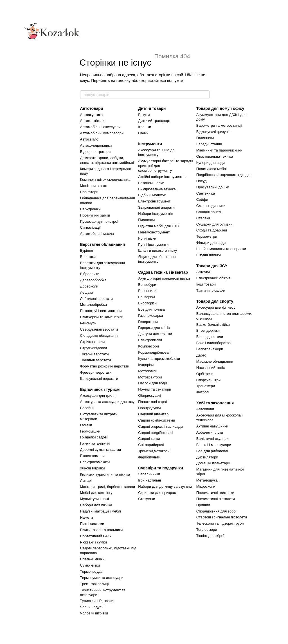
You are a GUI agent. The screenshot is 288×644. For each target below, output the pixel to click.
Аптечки (203, 272)
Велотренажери (210, 349)
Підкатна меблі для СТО (159, 226)
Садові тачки (149, 439)
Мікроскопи (206, 486)
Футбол (202, 392)
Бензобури (147, 285)
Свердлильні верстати (99, 329)
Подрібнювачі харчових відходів (223, 175)
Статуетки (147, 499)
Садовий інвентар (153, 414)
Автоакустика (92, 115)
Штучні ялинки (209, 255)
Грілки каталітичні (95, 443)
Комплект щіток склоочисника (105, 180)
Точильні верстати (96, 360)
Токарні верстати (94, 354)
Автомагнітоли (92, 121)
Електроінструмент (154, 201)
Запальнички (149, 474)
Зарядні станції (209, 144)
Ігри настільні (149, 480)
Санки (143, 133)
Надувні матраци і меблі (101, 511)
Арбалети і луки (210, 432)
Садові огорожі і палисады (161, 426)
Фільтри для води (211, 243)
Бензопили (147, 291)
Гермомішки (90, 431)
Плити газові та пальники (102, 530)
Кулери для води (211, 163)
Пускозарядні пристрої (99, 221)
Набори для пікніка (96, 505)
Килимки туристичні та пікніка (105, 474)
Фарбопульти (149, 457)
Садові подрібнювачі (156, 433)
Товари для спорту (215, 301)
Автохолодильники (96, 145)
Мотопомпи (148, 371)
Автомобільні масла (97, 234)
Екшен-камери (92, 456)
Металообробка (94, 305)
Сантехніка (206, 193)
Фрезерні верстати (96, 372)
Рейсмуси (88, 323)
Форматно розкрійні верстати (105, 366)
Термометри (207, 236)
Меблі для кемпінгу (96, 493)
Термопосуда (91, 571)
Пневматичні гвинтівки (215, 493)
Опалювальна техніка (215, 156)
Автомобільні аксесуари (100, 127)
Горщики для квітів (154, 328)
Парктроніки (90, 209)
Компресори (148, 346)
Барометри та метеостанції (219, 125)
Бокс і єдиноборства (213, 343)
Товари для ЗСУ (212, 266)
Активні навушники (212, 426)
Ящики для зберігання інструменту (157, 259)
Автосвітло (89, 139)
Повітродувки (149, 408)
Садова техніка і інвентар (163, 272)
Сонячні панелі (209, 212)
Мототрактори (150, 377)
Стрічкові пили (93, 342)
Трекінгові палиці (94, 584)
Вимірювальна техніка (157, 189)
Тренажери (206, 386)
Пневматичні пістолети (216, 499)
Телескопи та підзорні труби (220, 523)
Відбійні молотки (152, 195)
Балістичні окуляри (212, 439)
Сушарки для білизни (214, 224)
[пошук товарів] (205, 95)
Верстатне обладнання (103, 244)
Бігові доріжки (208, 330)
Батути (144, 115)
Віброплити (90, 274)
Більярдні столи (210, 337)
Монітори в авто (94, 186)
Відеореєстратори (95, 152)
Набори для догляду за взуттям (165, 486)
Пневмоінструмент (154, 232)
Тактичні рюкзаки (211, 290)
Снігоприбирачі (151, 445)
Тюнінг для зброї (210, 536)
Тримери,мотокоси (154, 451)
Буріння (87, 250)
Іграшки (145, 127)
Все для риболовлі (212, 451)
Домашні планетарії (213, 463)
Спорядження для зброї (216, 511)
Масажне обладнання (215, 361)
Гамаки (86, 425)
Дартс (201, 355)
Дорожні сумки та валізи (101, 450)
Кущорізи (146, 365)
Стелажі (203, 218)
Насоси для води (152, 383)
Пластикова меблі (211, 169)
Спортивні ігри (209, 380)
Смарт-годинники (211, 206)
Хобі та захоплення (215, 403)
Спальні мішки (92, 559)
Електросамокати (95, 462)
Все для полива (151, 309)
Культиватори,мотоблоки (159, 359)
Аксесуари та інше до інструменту (156, 152)
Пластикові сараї (152, 402)
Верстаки (88, 257)
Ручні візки (147, 238)
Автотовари (92, 108)
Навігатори (89, 192)
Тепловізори (207, 530)
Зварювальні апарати (156, 207)
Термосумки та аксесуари (102, 578)
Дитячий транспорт (154, 121)
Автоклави (205, 409)
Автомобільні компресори (102, 133)
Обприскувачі (149, 395)
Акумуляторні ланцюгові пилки (164, 278)
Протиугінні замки (95, 215)
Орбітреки (205, 374)
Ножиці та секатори (155, 389)
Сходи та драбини (212, 230)
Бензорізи (146, 297)
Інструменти (150, 144)
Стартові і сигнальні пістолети (222, 517)
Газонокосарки (150, 316)
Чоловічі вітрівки (94, 613)
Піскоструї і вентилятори (101, 311)
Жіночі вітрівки (93, 468)
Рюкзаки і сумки (94, 542)
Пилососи (146, 220)
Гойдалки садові (94, 437)
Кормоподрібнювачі (155, 352)
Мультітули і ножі (95, 499)
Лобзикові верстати (96, 299)
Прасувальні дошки (213, 187)
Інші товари (206, 284)
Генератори (148, 322)
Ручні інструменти (153, 245)
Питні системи (92, 524)
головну (124, 81)
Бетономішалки (151, 183)
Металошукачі (208, 480)
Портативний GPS (95, 536)
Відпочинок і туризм (100, 389)
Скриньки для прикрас (157, 493)
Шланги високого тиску (157, 250)
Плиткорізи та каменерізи (102, 317)
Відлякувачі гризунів (213, 132)
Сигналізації (90, 227)
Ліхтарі (86, 481)
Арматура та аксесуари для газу (107, 402)
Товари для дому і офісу (220, 108)
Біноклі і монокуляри (214, 445)
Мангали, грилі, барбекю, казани (108, 487)
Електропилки (150, 340)
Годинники (205, 138)
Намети (87, 517)
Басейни (87, 408)
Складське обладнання (100, 336)
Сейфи (202, 200)
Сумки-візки (90, 565)
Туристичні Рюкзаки (97, 601)
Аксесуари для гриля (98, 395)
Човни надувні (92, 607)
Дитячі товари (152, 108)
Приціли (203, 505)
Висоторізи (147, 303)
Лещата (87, 292)
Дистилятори (207, 457)
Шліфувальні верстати (99, 379)
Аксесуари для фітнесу (216, 307)
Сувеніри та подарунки (161, 468)
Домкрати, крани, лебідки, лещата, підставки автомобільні (107, 160)
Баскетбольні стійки (213, 325)
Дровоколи (89, 286)
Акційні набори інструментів (162, 177)
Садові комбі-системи (157, 420)
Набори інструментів (156, 214)
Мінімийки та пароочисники (219, 150)
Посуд (202, 181)
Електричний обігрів (213, 278)
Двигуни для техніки (155, 334)
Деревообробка (93, 280)
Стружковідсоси (94, 348)
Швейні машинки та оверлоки (221, 249)
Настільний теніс (211, 368)
